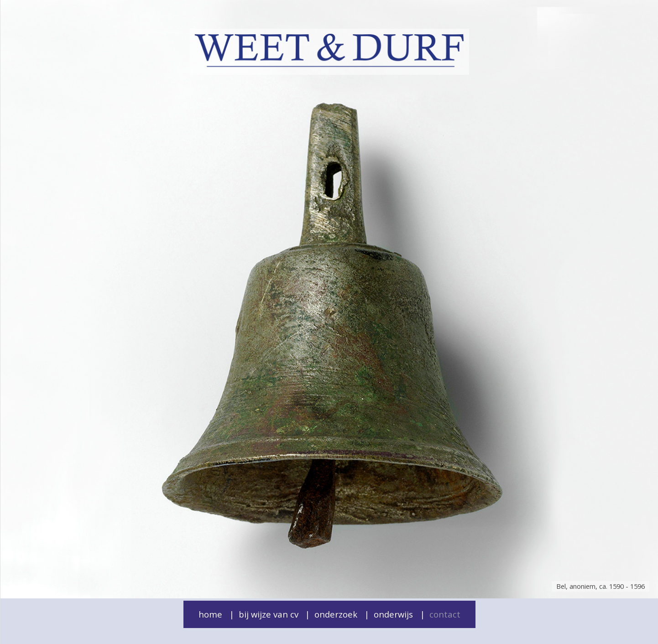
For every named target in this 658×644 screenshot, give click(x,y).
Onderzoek (336, 614)
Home (210, 614)
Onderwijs (393, 614)
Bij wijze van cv (269, 614)
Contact (445, 614)
